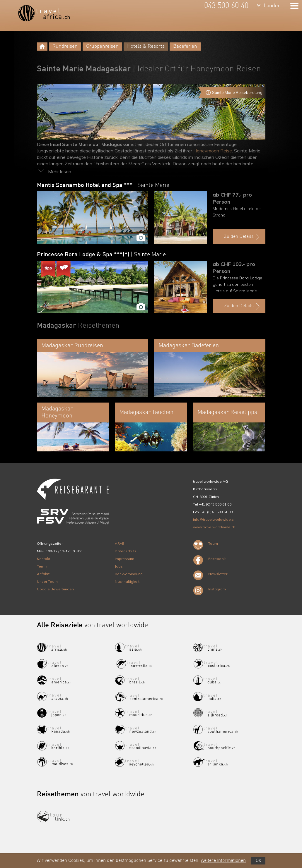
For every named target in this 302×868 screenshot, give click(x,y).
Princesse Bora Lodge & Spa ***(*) (101, 255)
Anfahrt (43, 574)
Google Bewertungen (55, 589)
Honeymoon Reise (213, 151)
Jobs (119, 566)
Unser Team (47, 581)
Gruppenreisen (102, 46)
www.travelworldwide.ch (214, 527)
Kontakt (43, 559)
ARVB (120, 543)
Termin (43, 566)
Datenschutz (126, 551)
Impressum (124, 559)
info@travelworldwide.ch (214, 519)
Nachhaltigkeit (127, 581)
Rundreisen (65, 46)
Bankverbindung (129, 574)
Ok (258, 861)
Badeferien (185, 46)
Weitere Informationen (223, 861)
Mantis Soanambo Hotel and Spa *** (103, 185)
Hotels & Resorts (146, 46)
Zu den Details (243, 237)
